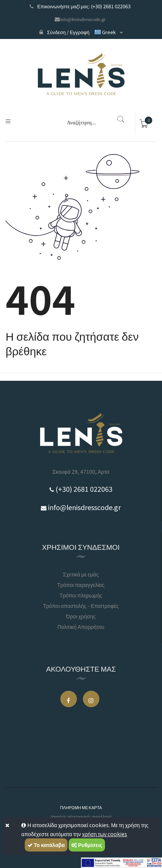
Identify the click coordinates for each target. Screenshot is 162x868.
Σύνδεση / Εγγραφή (64, 32)
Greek (105, 32)
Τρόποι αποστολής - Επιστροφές (81, 606)
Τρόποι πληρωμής (81, 595)
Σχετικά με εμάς (81, 574)
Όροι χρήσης (81, 616)
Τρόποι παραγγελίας (81, 585)
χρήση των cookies (104, 834)
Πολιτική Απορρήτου (81, 627)
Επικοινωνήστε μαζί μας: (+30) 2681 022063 (80, 6)
